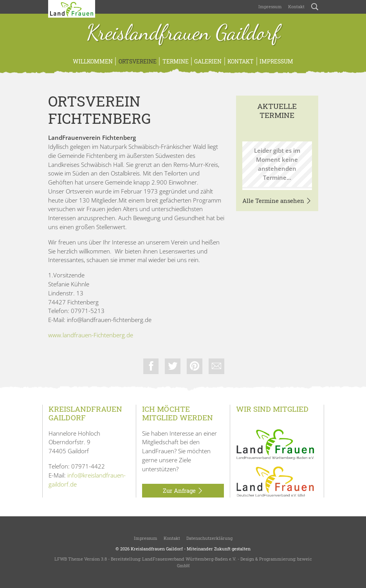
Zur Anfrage (183, 491)
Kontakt (296, 6)
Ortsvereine (138, 61)
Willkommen (93, 61)
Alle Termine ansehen (277, 201)
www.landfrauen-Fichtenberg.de (91, 335)
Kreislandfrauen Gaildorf (183, 33)
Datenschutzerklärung (209, 538)
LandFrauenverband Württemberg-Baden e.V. (189, 559)
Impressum (270, 6)
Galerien (208, 61)
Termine (176, 61)
